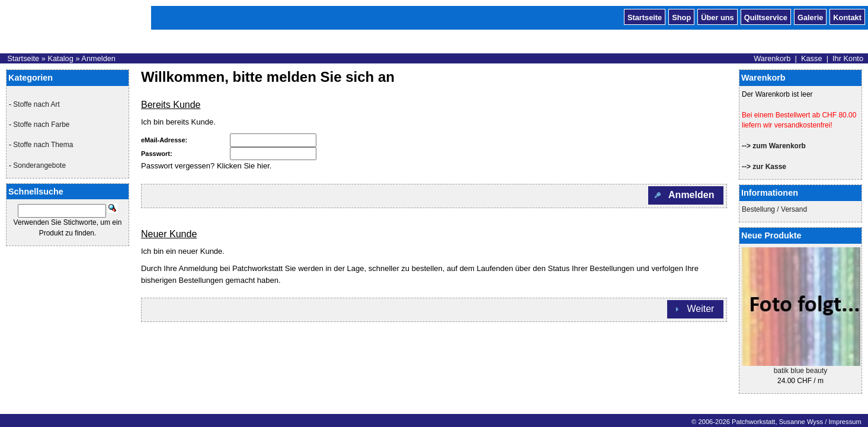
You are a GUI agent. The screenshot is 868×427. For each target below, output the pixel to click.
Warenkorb (772, 58)
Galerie (810, 17)
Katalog (60, 58)
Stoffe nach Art (36, 104)
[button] (686, 195)
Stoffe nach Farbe (41, 125)
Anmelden (98, 58)
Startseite (645, 17)
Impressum (845, 422)
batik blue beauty (801, 371)
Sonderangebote (39, 165)
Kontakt (847, 17)
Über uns (717, 17)
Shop (681, 17)
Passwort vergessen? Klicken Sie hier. (206, 166)
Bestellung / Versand (774, 209)
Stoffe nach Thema (43, 145)
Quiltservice (766, 17)
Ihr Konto (848, 58)
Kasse (812, 58)
